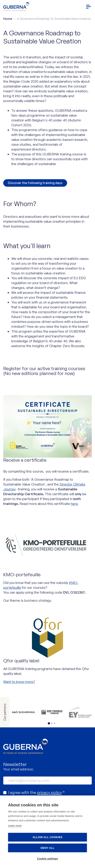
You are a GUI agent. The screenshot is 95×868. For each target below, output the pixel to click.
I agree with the (36, 793)
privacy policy (49, 793)
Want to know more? (19, 682)
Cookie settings (47, 859)
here (74, 504)
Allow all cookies (47, 837)
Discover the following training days (35, 183)
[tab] (49, 723)
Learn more (15, 826)
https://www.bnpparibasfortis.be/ (57, 712)
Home (8, 19)
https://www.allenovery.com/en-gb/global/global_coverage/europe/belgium (29, 712)
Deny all (47, 848)
